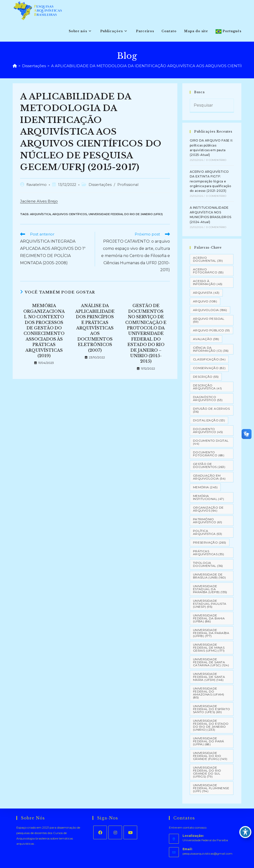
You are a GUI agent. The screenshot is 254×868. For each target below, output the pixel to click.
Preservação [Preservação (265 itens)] (210, 542)
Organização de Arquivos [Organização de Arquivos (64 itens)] (208, 509)
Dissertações (100, 185)
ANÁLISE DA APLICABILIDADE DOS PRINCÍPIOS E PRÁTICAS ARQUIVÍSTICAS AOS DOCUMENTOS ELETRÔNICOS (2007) (95, 328)
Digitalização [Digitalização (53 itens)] (209, 420)
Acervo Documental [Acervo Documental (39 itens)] (208, 259)
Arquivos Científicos (70, 214)
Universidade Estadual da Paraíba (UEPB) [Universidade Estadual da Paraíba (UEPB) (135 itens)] (210, 589)
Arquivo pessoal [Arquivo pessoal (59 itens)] (209, 320)
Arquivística (40, 214)
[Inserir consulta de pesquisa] (212, 106)
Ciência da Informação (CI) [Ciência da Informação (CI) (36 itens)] (211, 349)
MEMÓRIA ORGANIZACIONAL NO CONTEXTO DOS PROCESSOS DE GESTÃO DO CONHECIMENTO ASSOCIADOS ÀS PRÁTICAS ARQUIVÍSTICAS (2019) (44, 331)
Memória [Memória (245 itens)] (205, 487)
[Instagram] (115, 832)
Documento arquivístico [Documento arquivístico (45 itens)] (208, 430)
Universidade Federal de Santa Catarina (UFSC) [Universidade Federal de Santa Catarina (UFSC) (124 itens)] (211, 662)
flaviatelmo (37, 185)
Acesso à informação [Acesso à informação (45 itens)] (208, 282)
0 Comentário (216, 160)
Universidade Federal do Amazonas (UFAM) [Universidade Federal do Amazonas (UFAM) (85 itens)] (209, 693)
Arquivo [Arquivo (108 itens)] (205, 301)
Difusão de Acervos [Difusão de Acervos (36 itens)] (211, 410)
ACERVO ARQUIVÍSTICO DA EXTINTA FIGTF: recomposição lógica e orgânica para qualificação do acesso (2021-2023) (210, 181)
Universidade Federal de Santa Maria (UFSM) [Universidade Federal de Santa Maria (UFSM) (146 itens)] (209, 677)
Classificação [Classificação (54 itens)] (209, 359)
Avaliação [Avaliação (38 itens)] (206, 339)
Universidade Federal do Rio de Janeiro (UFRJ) (126, 214)
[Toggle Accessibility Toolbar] (245, 832)
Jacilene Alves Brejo (39, 201)
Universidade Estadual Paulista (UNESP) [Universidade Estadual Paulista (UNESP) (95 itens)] (210, 604)
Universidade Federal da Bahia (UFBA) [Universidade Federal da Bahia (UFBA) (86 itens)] (209, 618)
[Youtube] (130, 832)
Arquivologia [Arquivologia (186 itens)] (210, 310)
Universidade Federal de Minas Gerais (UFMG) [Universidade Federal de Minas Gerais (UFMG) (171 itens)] (209, 648)
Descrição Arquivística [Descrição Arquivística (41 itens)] (207, 387)
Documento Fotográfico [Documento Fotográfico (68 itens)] (209, 454)
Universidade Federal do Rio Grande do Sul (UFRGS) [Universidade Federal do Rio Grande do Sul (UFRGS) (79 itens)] (207, 772)
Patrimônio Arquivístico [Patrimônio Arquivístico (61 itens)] (208, 521)
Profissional (128, 185)
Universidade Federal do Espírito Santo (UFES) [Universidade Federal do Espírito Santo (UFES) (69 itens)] (212, 709)
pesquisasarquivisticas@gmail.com (207, 854)
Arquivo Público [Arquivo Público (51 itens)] (211, 330)
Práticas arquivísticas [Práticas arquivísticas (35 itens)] (208, 553)
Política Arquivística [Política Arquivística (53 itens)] (208, 532)
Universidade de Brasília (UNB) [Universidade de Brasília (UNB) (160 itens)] (209, 576)
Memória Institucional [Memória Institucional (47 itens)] (208, 497)
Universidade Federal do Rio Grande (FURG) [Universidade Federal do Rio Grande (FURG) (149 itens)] (210, 756)
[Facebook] (100, 832)
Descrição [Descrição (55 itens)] (206, 377)
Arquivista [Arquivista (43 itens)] (206, 293)
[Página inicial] (15, 66)
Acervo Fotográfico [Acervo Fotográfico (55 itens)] (208, 271)
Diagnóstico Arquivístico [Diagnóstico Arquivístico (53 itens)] (208, 398)
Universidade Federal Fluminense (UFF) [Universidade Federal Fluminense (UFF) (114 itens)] (211, 788)
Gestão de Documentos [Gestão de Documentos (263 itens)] (209, 465)
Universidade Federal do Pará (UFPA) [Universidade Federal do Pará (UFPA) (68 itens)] (209, 741)
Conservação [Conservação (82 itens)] (209, 368)
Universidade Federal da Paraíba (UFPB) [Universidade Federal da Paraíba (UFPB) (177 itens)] (211, 633)
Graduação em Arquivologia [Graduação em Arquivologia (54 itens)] (209, 477)
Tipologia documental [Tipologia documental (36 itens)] (208, 564)
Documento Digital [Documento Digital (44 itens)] (211, 442)
